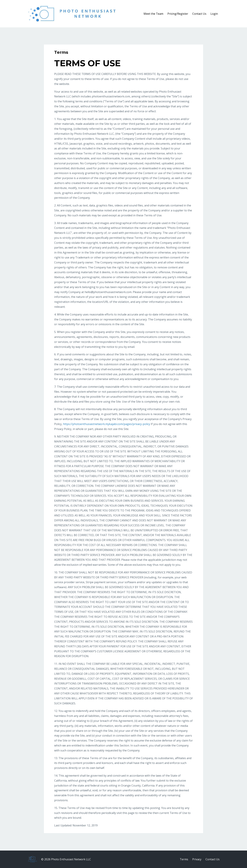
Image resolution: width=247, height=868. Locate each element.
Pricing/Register (178, 14)
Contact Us (199, 14)
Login (214, 14)
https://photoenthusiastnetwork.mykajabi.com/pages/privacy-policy (107, 424)
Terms (184, 859)
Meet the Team (153, 14)
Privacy (197, 859)
